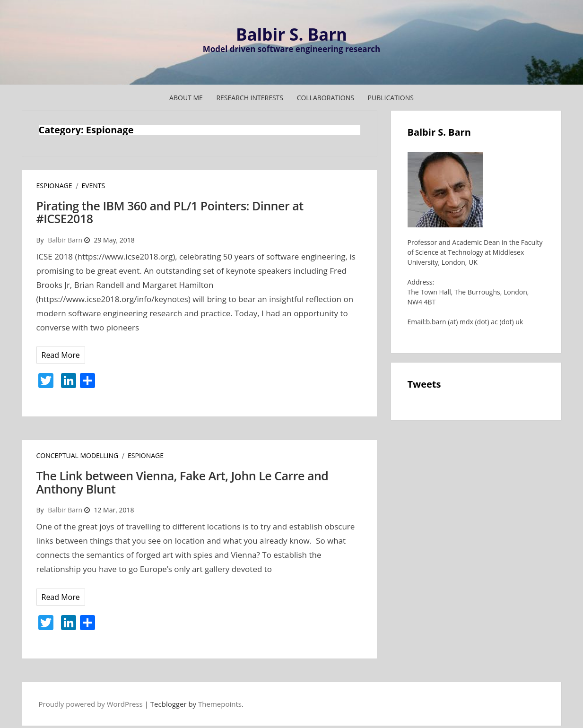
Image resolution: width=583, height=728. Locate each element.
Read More (61, 355)
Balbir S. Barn (291, 34)
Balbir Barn (65, 240)
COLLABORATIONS (326, 98)
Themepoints (220, 704)
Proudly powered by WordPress (91, 704)
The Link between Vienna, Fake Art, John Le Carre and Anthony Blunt (183, 482)
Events (93, 186)
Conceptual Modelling (78, 455)
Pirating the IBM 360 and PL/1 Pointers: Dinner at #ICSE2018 (170, 212)
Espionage (54, 186)
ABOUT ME (186, 98)
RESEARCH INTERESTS (250, 98)
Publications (391, 98)
